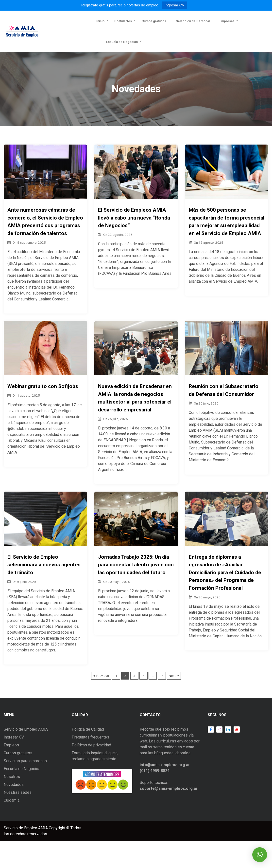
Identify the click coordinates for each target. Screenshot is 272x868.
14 (162, 676)
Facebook (211, 729)
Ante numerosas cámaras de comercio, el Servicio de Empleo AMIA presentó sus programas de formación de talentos (45, 222)
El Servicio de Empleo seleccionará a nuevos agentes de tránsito (44, 565)
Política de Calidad (88, 729)
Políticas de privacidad (91, 745)
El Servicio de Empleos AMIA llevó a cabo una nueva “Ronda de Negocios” (134, 218)
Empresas (227, 21)
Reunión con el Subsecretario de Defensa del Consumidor (224, 390)
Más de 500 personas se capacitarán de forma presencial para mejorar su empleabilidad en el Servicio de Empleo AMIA (227, 222)
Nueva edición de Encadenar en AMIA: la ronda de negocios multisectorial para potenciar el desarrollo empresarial (135, 398)
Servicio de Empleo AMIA (26, 729)
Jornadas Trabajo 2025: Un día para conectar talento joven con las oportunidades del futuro (136, 565)
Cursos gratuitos (154, 21)
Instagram (218, 729)
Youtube (235, 729)
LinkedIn (227, 729)
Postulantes (123, 21)
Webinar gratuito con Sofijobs (43, 386)
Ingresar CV (174, 5)
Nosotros (12, 777)
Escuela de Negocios (122, 42)
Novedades (14, 785)
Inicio (100, 21)
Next (172, 676)
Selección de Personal (193, 21)
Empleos (11, 745)
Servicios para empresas (25, 761)
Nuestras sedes (18, 792)
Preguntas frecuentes (90, 737)
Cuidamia (12, 800)
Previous (103, 676)
